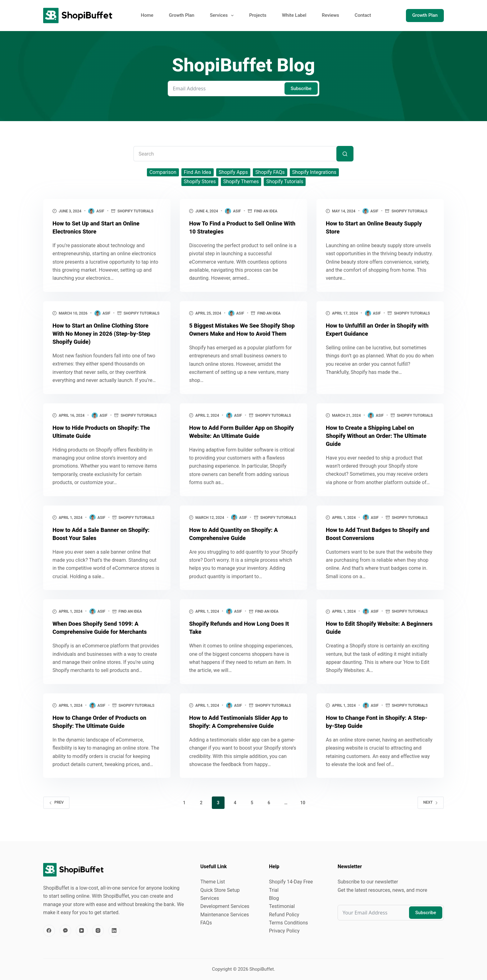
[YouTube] (82, 931)
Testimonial (282, 907)
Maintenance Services (225, 915)
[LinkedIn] (114, 931)
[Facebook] (49, 931)
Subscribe (301, 88)
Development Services (225, 907)
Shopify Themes (241, 181)
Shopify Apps (233, 172)
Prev (56, 810)
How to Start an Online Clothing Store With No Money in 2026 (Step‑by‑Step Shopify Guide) (106, 333)
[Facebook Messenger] (66, 931)
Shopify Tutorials (285, 181)
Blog (274, 899)
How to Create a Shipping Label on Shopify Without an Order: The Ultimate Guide (374, 444)
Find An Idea (198, 172)
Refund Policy (284, 915)
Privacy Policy (284, 932)
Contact (363, 15)
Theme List (213, 882)
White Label (294, 15)
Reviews (330, 15)
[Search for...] (243, 154)
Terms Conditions (289, 923)
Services (223, 16)
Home (147, 15)
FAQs (206, 923)
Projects (258, 15)
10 (303, 811)
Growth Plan (182, 15)
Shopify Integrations (314, 172)
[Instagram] (98, 931)
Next (431, 810)
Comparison (163, 172)
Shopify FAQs (270, 172)
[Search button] (345, 154)
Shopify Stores (200, 181)
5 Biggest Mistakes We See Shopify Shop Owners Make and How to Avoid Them (241, 333)
